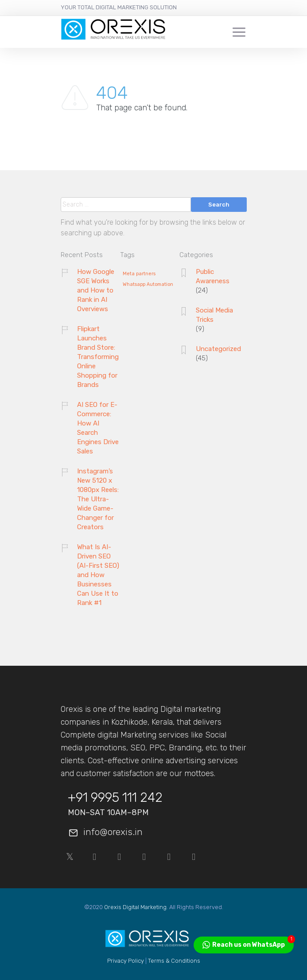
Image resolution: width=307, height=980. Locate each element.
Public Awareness (213, 276)
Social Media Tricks (214, 315)
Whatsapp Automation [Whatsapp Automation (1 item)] (148, 285)
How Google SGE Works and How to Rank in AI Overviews (96, 290)
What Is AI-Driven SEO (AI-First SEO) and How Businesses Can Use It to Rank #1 (98, 575)
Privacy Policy (126, 961)
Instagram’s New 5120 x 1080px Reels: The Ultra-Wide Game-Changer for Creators (98, 499)
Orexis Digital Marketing (135, 907)
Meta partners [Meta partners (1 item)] (139, 274)
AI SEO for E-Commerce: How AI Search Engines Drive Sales (98, 428)
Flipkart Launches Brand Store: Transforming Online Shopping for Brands (98, 357)
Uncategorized (218, 349)
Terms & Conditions (174, 961)
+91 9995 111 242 (115, 797)
